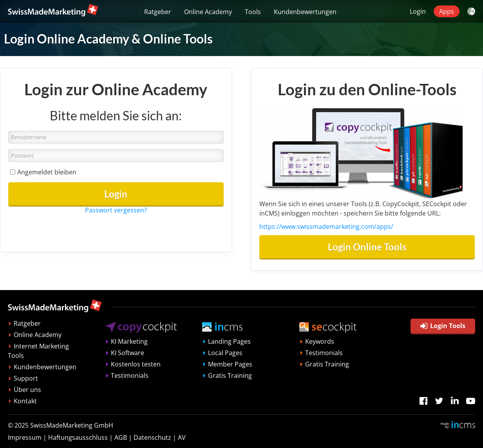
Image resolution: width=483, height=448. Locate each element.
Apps (447, 11)
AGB (121, 437)
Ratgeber (158, 12)
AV (182, 437)
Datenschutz (152, 437)
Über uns (27, 390)
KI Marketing (129, 341)
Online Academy (208, 12)
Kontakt (25, 401)
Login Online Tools (367, 247)
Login (418, 11)
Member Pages (230, 364)
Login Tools (443, 326)
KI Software (128, 353)
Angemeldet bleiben (47, 172)
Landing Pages (229, 341)
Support (26, 378)
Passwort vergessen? (116, 210)
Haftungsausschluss (78, 437)
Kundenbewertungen (305, 12)
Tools (253, 12)
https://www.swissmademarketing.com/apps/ (326, 227)
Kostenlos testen (136, 364)
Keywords (320, 341)
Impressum (25, 437)
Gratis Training (230, 375)
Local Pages (225, 353)
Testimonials (130, 375)
